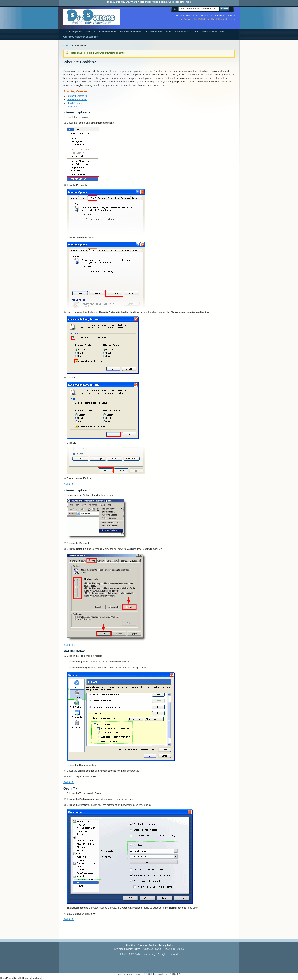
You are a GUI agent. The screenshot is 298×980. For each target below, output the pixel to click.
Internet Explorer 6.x (77, 99)
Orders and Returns (174, 949)
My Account (186, 19)
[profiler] (149, 971)
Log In (233, 19)
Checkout (222, 19)
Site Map (119, 949)
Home (66, 46)
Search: (176, 9)
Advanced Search (152, 949)
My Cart (211, 19)
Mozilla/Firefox (74, 103)
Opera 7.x (72, 107)
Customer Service (147, 945)
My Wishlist (200, 19)
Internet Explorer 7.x (77, 96)
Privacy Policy (166, 945)
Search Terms (133, 949)
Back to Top (69, 484)
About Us (130, 945)
